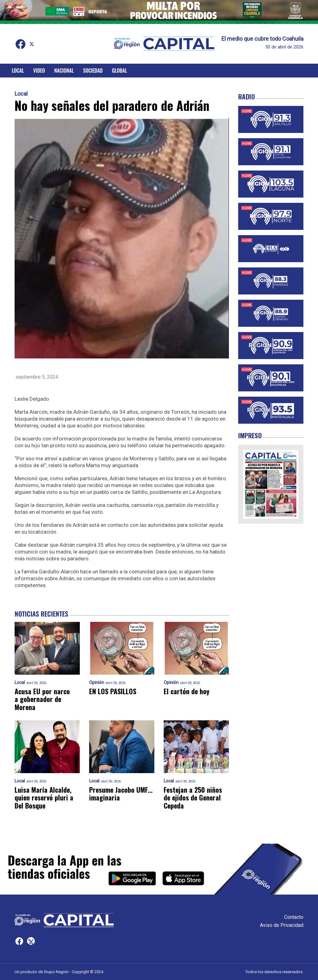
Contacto (294, 917)
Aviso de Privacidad (282, 925)
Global (119, 71)
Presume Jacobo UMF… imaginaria (121, 794)
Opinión (97, 683)
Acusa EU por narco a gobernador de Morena (42, 699)
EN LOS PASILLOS (113, 691)
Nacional (64, 71)
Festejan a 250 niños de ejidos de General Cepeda (193, 798)
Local (18, 71)
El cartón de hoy (186, 691)
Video (39, 71)
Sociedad (93, 71)
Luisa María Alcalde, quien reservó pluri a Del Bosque (44, 798)
